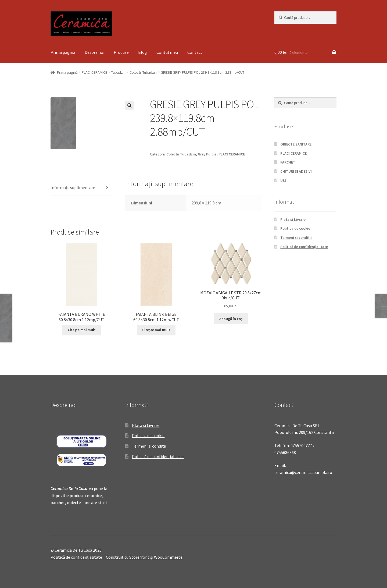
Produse (121, 52)
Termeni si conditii (296, 238)
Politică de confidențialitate (304, 247)
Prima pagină (63, 52)
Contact (195, 52)
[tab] (82, 188)
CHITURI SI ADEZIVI (296, 171)
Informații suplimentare (73, 187)
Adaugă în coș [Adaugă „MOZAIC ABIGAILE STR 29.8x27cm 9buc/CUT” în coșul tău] (231, 319)
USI (283, 180)
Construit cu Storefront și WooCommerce (144, 557)
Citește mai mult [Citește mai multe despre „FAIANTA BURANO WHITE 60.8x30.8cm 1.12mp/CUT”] (82, 330)
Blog (143, 52)
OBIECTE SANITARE (296, 144)
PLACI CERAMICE (94, 72)
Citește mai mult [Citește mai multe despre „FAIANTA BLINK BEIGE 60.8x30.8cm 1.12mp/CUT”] (156, 330)
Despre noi (94, 52)
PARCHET (288, 162)
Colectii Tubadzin (143, 72)
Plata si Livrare (293, 219)
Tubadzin (118, 72)
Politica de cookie (295, 228)
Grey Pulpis (207, 154)
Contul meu (167, 52)
